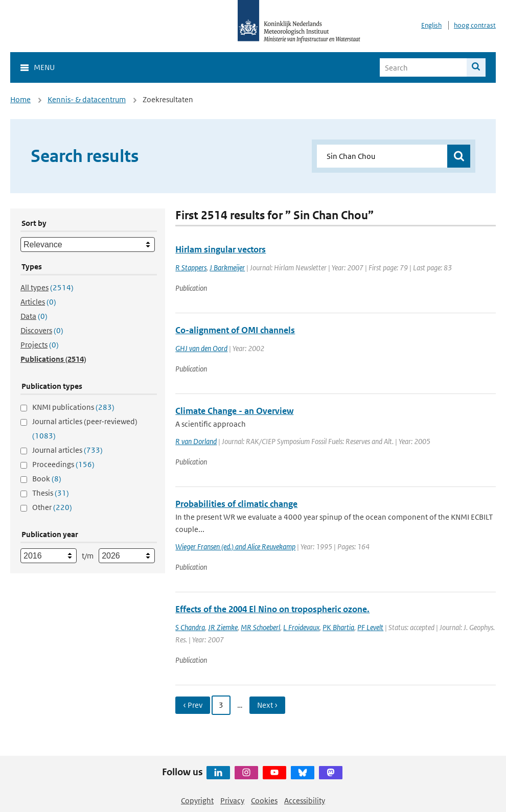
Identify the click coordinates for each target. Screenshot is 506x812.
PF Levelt (370, 627)
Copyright (197, 801)
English (431, 25)
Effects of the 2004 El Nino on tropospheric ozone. (272, 609)
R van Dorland (196, 441)
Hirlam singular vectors (221, 249)
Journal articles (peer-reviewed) (85, 428)
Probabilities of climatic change (236, 504)
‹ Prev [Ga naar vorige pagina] (193, 705)
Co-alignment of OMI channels (235, 330)
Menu (44, 67)
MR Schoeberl (260, 627)
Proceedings (63, 464)
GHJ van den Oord (201, 348)
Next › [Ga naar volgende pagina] (267, 705)
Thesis (51, 493)
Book (47, 479)
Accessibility (305, 801)
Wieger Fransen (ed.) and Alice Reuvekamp (235, 547)
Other (52, 507)
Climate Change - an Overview (234, 411)
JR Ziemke (223, 627)
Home (20, 99)
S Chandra (190, 627)
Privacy (232, 801)
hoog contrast (475, 25)
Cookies (264, 801)
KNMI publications (73, 407)
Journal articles (67, 450)
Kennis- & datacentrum (87, 99)
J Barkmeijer (227, 268)
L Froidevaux (301, 627)
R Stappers (191, 268)
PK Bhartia (338, 627)
